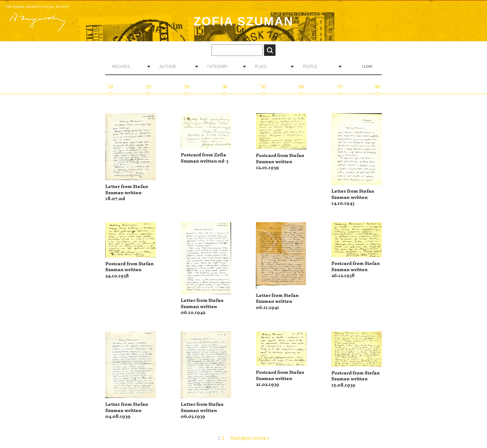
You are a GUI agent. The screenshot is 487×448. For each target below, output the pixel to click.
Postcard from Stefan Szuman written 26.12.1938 (356, 270)
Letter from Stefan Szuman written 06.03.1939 (202, 410)
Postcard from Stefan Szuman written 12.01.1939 (280, 162)
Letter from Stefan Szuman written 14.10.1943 (353, 197)
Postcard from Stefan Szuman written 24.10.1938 (130, 270)
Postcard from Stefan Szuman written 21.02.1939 (280, 379)
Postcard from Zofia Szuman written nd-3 (205, 158)
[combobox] (129, 66)
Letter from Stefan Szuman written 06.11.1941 (277, 302)
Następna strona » (250, 438)
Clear (367, 67)
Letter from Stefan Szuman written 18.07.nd (127, 193)
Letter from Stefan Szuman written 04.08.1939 (127, 410)
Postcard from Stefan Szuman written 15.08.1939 (356, 379)
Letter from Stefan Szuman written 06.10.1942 (202, 307)
